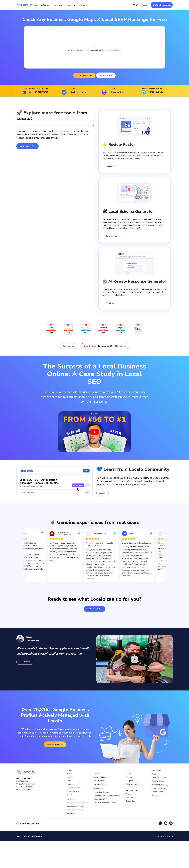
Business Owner (32, 641)
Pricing (82, 5)
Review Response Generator (105, 803)
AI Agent (129, 781)
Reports (70, 795)
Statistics (129, 777)
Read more (110, 166)
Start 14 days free (84, 75)
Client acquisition (132, 784)
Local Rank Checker (102, 792)
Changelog (156, 795)
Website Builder (100, 784)
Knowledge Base (159, 788)
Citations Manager (101, 777)
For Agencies (77, 803)
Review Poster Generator (104, 799)
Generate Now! (112, 236)
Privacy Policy (37, 836)
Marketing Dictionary (160, 785)
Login (145, 5)
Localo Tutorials (158, 792)
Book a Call (130, 801)
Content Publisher (73, 788)
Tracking (70, 777)
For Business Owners (75, 810)
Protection (71, 784)
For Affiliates (71, 813)
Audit (69, 781)
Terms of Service (23, 836)
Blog (154, 774)
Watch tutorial (106, 75)
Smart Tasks (99, 781)
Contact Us (130, 798)
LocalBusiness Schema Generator (107, 796)
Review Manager (73, 791)
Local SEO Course (159, 778)
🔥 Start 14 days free (162, 5)
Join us (102, 493)
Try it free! (110, 303)
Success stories (158, 781)
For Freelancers (75, 806)
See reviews (68, 346)
